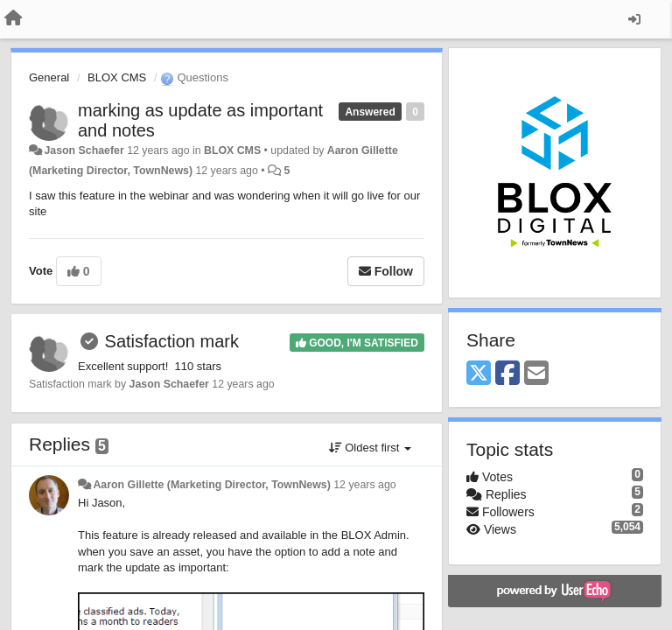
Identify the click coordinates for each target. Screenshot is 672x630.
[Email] (536, 374)
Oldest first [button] (370, 448)
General (49, 77)
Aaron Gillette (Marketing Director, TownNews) (211, 485)
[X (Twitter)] (479, 374)
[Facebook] (507, 374)
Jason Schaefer (84, 150)
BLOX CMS (117, 77)
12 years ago (364, 485)
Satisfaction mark (172, 341)
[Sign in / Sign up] (634, 19)
